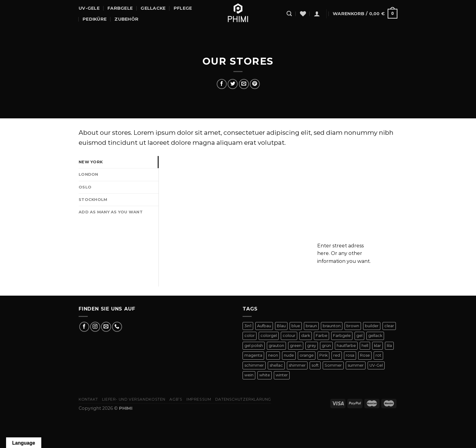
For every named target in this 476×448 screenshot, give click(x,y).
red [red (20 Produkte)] (337, 355)
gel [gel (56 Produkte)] (359, 336)
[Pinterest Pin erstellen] (255, 84)
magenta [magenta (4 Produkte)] (253, 355)
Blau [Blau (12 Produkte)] (281, 326)
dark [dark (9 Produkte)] (306, 336)
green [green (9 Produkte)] (296, 346)
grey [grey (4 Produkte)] (312, 346)
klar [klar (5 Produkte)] (377, 346)
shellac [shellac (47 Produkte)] (276, 365)
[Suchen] (289, 14)
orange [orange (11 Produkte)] (307, 355)
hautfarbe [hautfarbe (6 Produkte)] (346, 346)
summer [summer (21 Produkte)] (356, 365)
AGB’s (176, 399)
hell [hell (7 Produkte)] (365, 346)
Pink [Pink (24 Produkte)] (323, 355)
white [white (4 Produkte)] (265, 375)
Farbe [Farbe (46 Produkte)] (321, 336)
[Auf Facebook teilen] (222, 84)
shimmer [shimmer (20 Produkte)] (297, 365)
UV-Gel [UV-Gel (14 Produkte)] (376, 365)
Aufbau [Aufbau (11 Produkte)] (264, 326)
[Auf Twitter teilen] (233, 84)
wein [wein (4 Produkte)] (249, 375)
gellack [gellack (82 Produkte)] (375, 336)
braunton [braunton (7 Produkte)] (332, 326)
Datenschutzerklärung (243, 399)
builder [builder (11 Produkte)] (372, 326)
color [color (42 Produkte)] (250, 336)
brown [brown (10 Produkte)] (353, 326)
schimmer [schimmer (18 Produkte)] (254, 365)
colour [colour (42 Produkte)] (289, 336)
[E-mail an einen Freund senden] (244, 84)
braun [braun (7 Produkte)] (311, 326)
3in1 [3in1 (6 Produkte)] (248, 326)
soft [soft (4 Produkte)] (315, 365)
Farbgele (120, 8)
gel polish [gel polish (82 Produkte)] (254, 346)
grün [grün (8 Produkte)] (326, 346)
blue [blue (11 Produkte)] (296, 326)
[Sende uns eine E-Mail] (106, 327)
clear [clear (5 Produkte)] (389, 326)
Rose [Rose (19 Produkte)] (365, 355)
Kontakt (88, 399)
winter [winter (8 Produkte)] (282, 375)
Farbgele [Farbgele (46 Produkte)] (342, 336)
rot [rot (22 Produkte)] (378, 355)
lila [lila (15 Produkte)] (389, 346)
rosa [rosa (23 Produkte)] (350, 355)
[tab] (119, 162)
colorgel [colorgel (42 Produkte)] (269, 336)
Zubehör (126, 19)
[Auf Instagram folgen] (95, 327)
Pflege (183, 8)
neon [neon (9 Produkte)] (273, 355)
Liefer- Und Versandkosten (134, 399)
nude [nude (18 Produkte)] (289, 355)
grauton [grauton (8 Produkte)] (276, 346)
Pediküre (95, 19)
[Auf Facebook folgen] (84, 327)
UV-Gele (89, 8)
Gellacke (153, 8)
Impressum (199, 399)
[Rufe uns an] (117, 327)
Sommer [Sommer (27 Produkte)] (333, 365)
